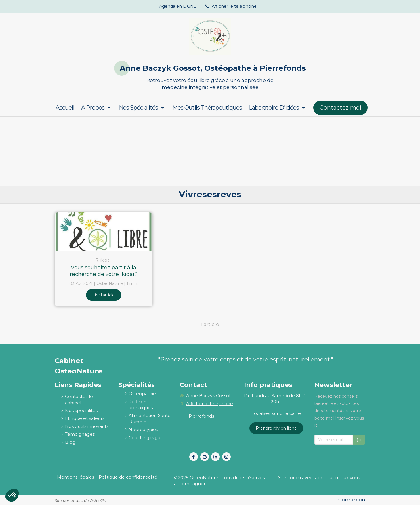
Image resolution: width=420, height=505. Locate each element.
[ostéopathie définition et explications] (142, 393)
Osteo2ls (98, 500)
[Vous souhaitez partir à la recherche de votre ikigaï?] (104, 232)
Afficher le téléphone (234, 6)
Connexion (352, 500)
